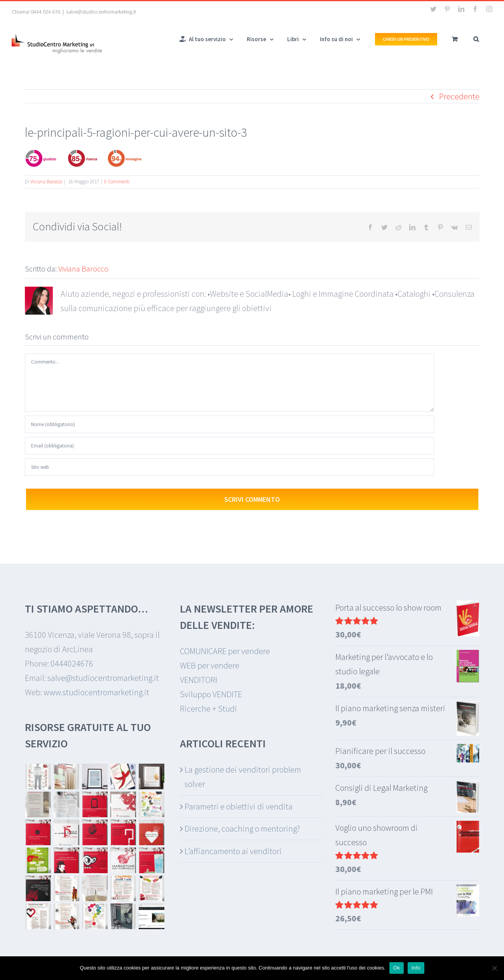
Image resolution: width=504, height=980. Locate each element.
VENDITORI (199, 680)
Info (416, 968)
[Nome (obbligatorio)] (229, 424)
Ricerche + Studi (208, 708)
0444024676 (72, 663)
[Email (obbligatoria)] (229, 446)
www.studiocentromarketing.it (96, 692)
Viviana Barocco (46, 182)
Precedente (459, 96)
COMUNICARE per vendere (225, 651)
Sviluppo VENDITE (211, 694)
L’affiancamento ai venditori (233, 851)
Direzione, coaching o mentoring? (242, 829)
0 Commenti (117, 182)
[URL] (229, 467)
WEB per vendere (210, 665)
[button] (476, 38)
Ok (397, 968)
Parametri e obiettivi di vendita (239, 806)
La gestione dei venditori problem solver (243, 777)
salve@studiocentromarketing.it (101, 12)
